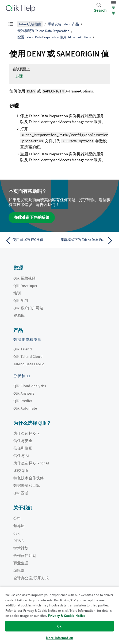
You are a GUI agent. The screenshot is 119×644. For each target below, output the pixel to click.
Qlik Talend (23, 349)
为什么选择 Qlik (26, 433)
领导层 (19, 526)
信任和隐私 (23, 448)
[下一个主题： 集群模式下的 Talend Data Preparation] (88, 241)
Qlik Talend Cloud (28, 357)
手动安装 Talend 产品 (63, 24)
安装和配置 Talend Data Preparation (43, 31)
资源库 (19, 315)
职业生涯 (21, 563)
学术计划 (21, 548)
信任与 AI (21, 456)
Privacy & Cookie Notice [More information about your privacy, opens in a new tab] (67, 616)
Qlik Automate (25, 408)
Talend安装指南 (30, 24)
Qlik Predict (23, 401)
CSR (16, 533)
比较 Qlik (21, 471)
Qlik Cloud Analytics (30, 386)
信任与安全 (23, 441)
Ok (59, 626)
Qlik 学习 (21, 301)
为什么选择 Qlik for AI (31, 463)
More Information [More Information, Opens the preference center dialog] (59, 638)
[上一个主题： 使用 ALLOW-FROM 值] (31, 241)
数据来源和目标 (27, 485)
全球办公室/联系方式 (31, 578)
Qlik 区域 (21, 493)
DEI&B (18, 541)
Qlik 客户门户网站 (28, 308)
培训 (17, 293)
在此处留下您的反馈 (32, 217)
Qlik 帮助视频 (24, 278)
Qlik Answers (24, 393)
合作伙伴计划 (25, 556)
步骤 (19, 76)
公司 (17, 518)
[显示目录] (11, 24)
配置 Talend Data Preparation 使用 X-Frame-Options (54, 37)
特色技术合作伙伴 (28, 478)
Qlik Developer (25, 286)
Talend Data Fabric (29, 364)
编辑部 (19, 570)
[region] (59, 615)
